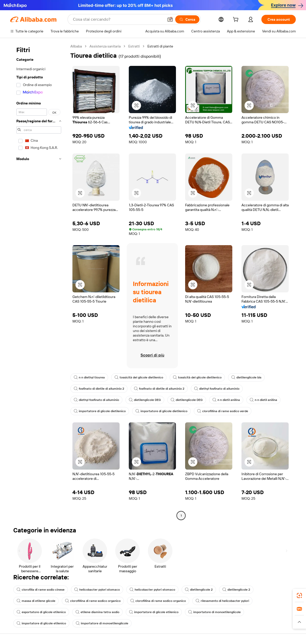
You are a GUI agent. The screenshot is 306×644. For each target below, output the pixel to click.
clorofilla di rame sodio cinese (41, 590)
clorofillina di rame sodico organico (93, 601)
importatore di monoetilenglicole (214, 612)
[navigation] (39, 282)
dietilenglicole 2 (199, 590)
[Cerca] (187, 19)
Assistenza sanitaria (105, 46)
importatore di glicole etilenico (154, 612)
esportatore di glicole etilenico (41, 612)
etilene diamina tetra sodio (97, 612)
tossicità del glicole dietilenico (139, 377)
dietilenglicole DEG (145, 400)
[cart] (237, 20)
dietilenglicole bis (246, 377)
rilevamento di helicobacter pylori (222, 601)
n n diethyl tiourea (89, 377)
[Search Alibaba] (118, 19)
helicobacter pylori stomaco (97, 590)
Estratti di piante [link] (160, 46)
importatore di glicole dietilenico (100, 411)
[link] (299, 595)
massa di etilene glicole (36, 601)
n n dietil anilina (226, 400)
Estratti (134, 46)
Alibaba (76, 46)
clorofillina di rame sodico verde (223, 411)
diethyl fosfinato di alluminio (217, 389)
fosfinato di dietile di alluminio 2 (99, 389)
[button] (170, 19)
